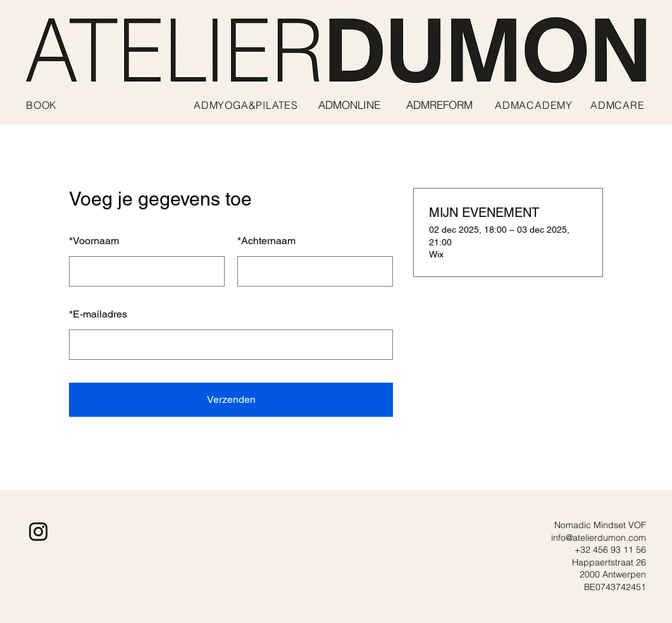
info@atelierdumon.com (599, 538)
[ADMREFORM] (439, 105)
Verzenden (231, 399)
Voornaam (94, 241)
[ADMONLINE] (349, 105)
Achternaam (266, 241)
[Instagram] (38, 532)
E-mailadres (98, 314)
